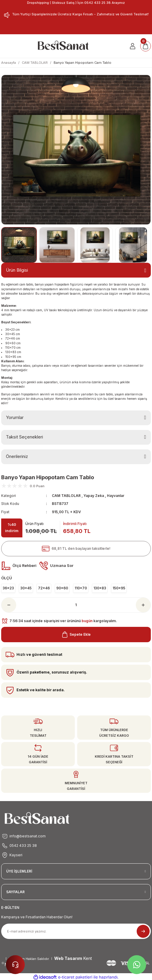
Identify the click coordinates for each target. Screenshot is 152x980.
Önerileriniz (17, 456)
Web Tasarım (68, 958)
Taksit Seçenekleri (24, 437)
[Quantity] (76, 605)
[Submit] (143, 931)
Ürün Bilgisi (17, 270)
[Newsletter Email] (76, 931)
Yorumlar (15, 417)
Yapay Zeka (94, 496)
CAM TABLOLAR (66, 496)
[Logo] (63, 46)
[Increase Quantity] (143, 605)
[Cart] (146, 46)
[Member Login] (133, 46)
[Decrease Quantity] (9, 605)
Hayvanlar (116, 496)
